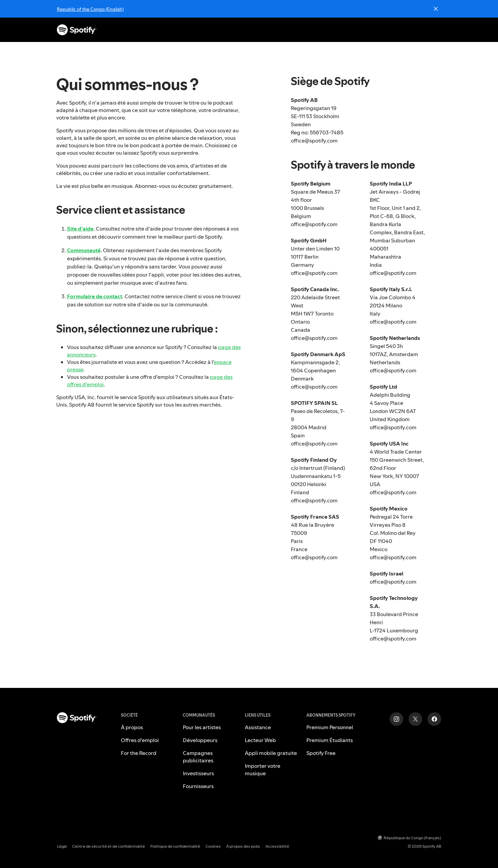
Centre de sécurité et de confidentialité (109, 846)
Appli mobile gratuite (271, 753)
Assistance (293, 30)
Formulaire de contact (95, 296)
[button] (236, 30)
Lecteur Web (260, 740)
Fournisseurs (198, 786)
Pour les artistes (202, 727)
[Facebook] (434, 719)
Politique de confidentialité (175, 846)
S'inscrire (389, 30)
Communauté (84, 250)
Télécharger (335, 30)
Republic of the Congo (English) (90, 9)
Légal (62, 846)
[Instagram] (396, 719)
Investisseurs (198, 773)
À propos (132, 727)
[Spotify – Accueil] (77, 30)
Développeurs (200, 740)
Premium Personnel (330, 727)
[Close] (436, 9)
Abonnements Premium (236, 30)
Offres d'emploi (140, 740)
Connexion (428, 30)
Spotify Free (321, 753)
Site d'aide (80, 229)
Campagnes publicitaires (198, 757)
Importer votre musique (263, 769)
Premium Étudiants (330, 740)
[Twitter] (415, 719)
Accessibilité (277, 846)
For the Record (139, 753)
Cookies (213, 846)
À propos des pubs (243, 846)
